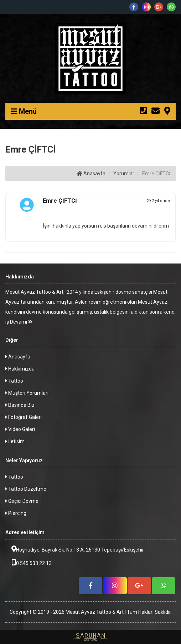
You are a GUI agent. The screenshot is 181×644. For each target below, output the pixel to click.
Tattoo (14, 381)
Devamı (21, 322)
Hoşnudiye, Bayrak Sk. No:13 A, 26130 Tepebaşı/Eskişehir (75, 549)
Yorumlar (124, 174)
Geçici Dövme (22, 501)
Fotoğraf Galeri (24, 417)
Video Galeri (20, 429)
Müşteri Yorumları (27, 393)
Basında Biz (20, 405)
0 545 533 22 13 (29, 563)
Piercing (16, 513)
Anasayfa (91, 174)
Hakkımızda (20, 369)
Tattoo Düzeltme (26, 489)
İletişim (15, 441)
